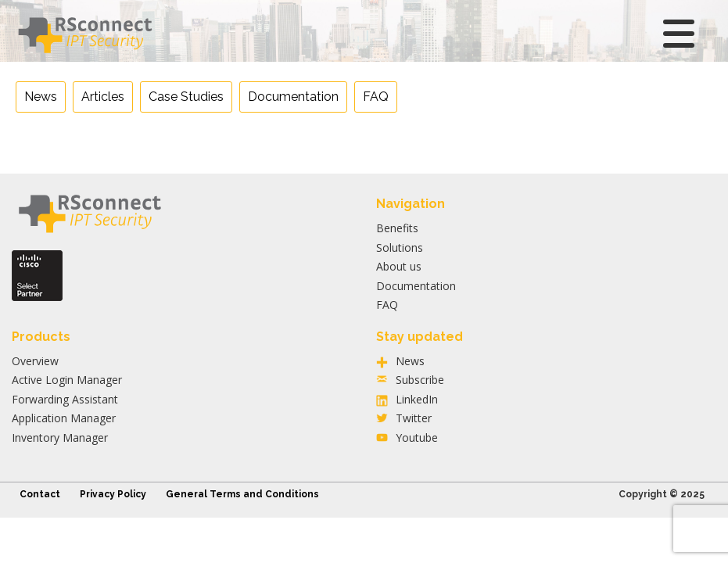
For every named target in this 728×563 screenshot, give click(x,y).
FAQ (376, 97)
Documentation (293, 97)
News (41, 97)
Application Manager (64, 418)
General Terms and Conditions (242, 494)
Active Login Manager (67, 380)
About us (399, 266)
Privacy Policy (113, 494)
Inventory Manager (60, 437)
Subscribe (420, 380)
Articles (103, 97)
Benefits (397, 228)
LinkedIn (417, 399)
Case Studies (186, 97)
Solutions (400, 247)
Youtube (417, 437)
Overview (35, 361)
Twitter (414, 418)
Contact (40, 494)
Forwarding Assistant (65, 399)
